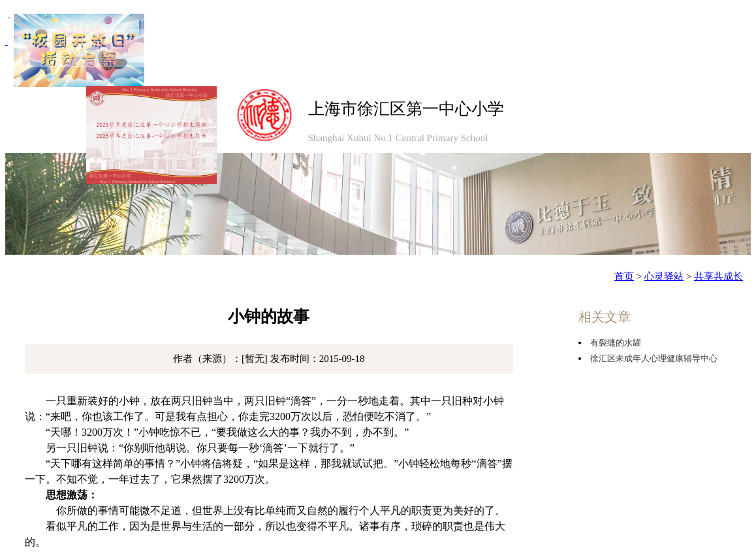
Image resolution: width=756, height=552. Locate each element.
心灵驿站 (664, 276)
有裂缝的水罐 (616, 343)
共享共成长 (718, 276)
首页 (624, 276)
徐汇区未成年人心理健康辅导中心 (654, 358)
